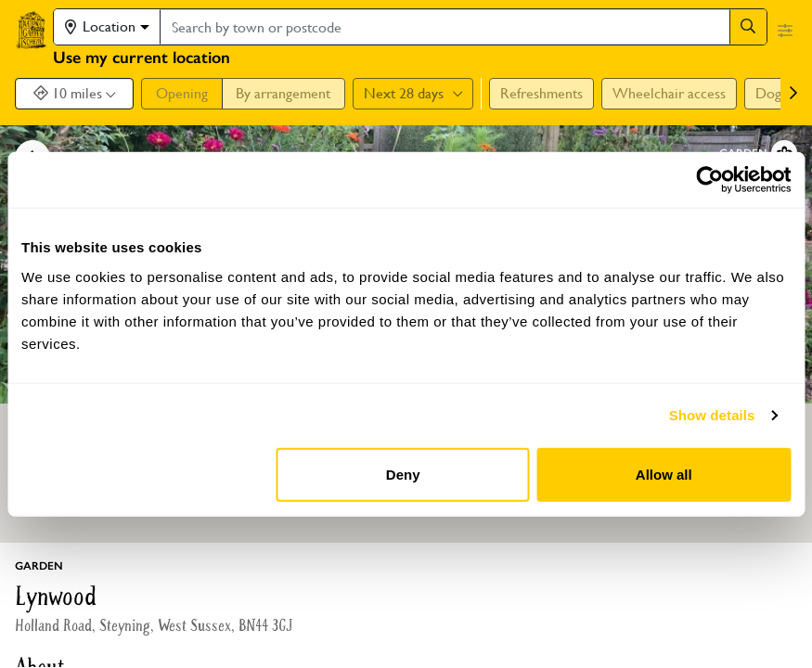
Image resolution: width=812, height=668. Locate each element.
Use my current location (142, 58)
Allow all (664, 474)
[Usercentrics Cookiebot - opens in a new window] (709, 180)
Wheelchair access (669, 93)
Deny (403, 474)
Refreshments (541, 93)
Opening (182, 93)
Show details (712, 415)
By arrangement (283, 93)
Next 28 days (413, 93)
